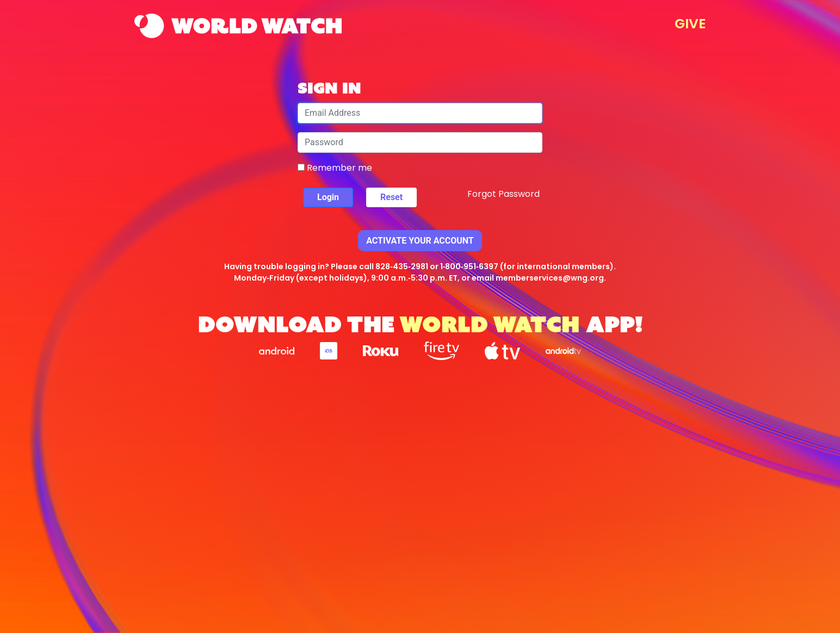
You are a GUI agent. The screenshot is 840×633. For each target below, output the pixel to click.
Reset (391, 197)
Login (328, 197)
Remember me (335, 168)
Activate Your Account (420, 241)
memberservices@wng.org (550, 278)
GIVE (690, 24)
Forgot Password (504, 194)
